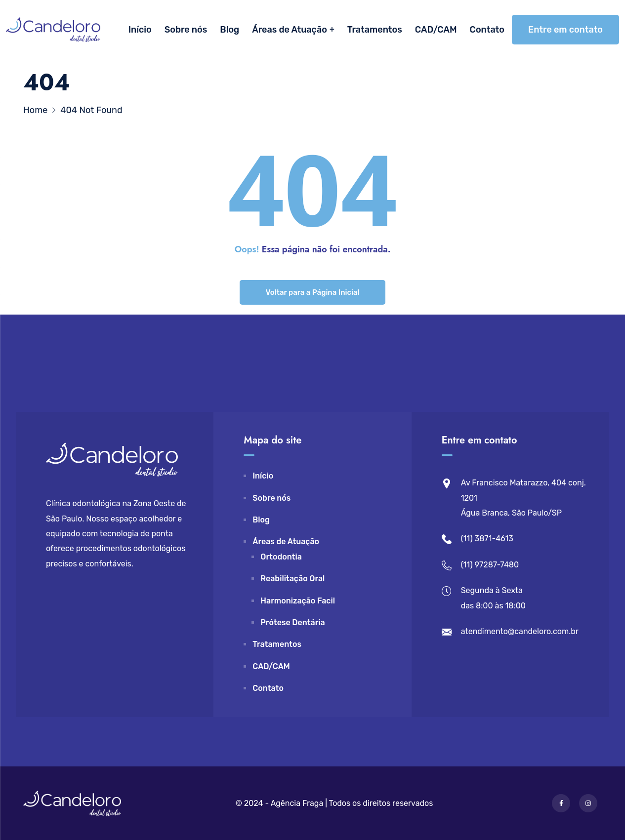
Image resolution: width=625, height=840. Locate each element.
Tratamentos (375, 30)
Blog (229, 30)
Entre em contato (565, 30)
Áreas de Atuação (290, 30)
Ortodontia (281, 557)
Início (140, 30)
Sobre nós (186, 30)
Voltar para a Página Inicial (312, 292)
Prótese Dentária (292, 622)
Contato (487, 30)
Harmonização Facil (298, 601)
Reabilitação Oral (292, 579)
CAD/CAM (436, 30)
